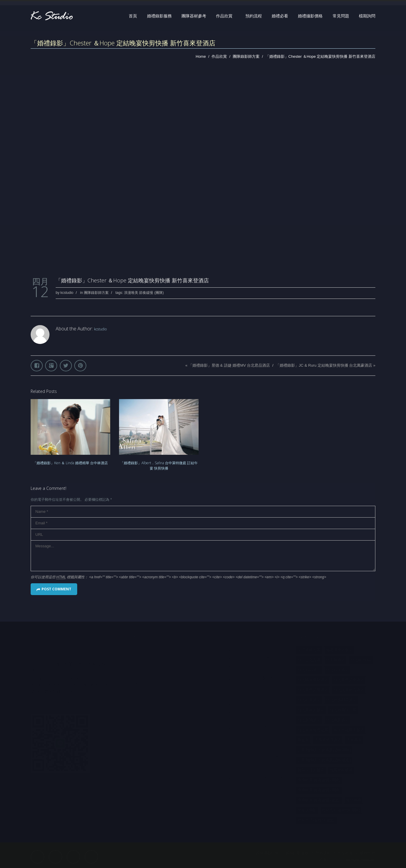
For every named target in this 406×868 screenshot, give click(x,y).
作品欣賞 (224, 16)
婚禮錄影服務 (159, 16)
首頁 (133, 16)
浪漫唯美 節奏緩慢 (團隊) (144, 293)
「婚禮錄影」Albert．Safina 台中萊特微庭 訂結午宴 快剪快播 (159, 466)
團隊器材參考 (194, 16)
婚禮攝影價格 (310, 16)
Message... (203, 556)
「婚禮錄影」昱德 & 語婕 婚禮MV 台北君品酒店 (229, 365)
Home (201, 56)
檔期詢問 (367, 16)
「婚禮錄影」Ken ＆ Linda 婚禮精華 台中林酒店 (70, 463)
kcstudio (67, 293)
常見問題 (341, 16)
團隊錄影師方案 (246, 56)
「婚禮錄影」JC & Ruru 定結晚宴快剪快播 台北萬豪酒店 (324, 365)
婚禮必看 (280, 16)
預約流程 (254, 16)
